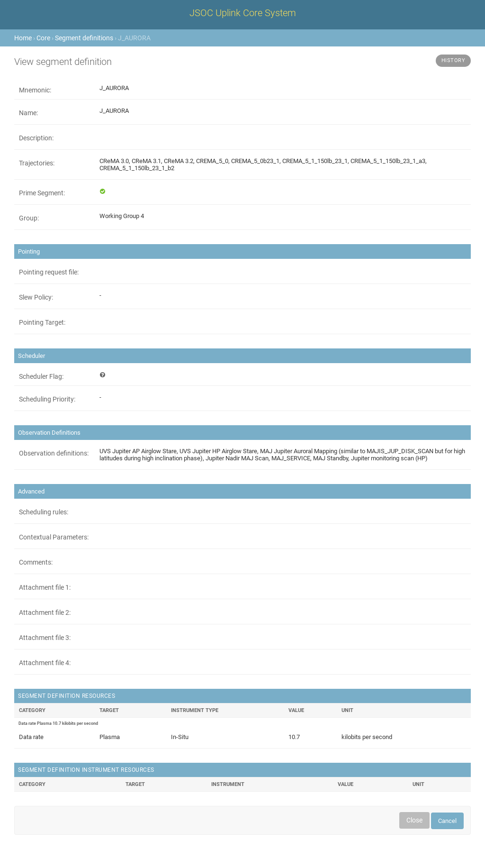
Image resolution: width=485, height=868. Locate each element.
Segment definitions (84, 38)
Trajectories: (37, 163)
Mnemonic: (35, 90)
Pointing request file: (49, 272)
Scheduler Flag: (41, 376)
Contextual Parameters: (54, 537)
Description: (36, 138)
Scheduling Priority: (47, 399)
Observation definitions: (54, 453)
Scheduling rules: (44, 512)
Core (43, 38)
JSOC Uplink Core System (243, 13)
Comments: (36, 562)
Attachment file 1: (45, 587)
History (454, 60)
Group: (29, 218)
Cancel (447, 821)
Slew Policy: (36, 297)
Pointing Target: (42, 322)
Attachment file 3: (45, 638)
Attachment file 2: (45, 612)
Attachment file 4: (45, 663)
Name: (28, 113)
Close (414, 820)
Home (23, 38)
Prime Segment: (42, 193)
